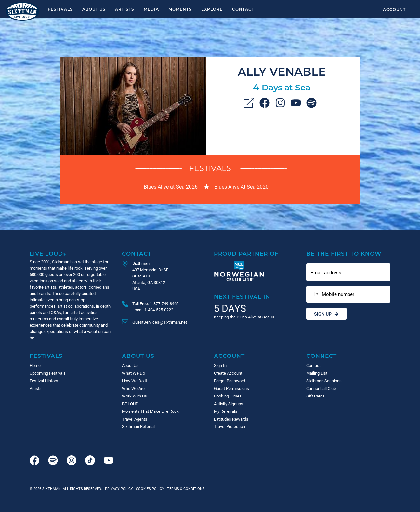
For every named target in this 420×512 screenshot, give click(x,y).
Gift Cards (315, 396)
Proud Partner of (246, 254)
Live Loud (48, 254)
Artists (125, 9)
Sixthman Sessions (324, 381)
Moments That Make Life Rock (150, 411)
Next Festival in (242, 296)
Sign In (220, 365)
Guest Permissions (231, 388)
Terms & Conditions (185, 488)
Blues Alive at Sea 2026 (171, 187)
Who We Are (133, 388)
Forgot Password (230, 381)
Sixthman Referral (138, 426)
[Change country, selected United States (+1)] (313, 294)
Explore (212, 9)
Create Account (228, 373)
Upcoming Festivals (48, 373)
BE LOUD (130, 404)
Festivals (60, 9)
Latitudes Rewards (231, 419)
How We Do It (135, 381)
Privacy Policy (119, 488)
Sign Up (326, 314)
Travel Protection (230, 426)
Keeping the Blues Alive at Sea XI (244, 317)
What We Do (133, 373)
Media (151, 9)
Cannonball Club (321, 388)
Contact (243, 9)
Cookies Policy (149, 488)
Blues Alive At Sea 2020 (241, 187)
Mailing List (317, 373)
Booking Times (228, 396)
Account (394, 9)
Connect (322, 356)
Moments (180, 9)
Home (35, 365)
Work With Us (134, 396)
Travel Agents (135, 419)
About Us (94, 9)
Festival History (44, 381)
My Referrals (226, 411)
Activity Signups (229, 404)
